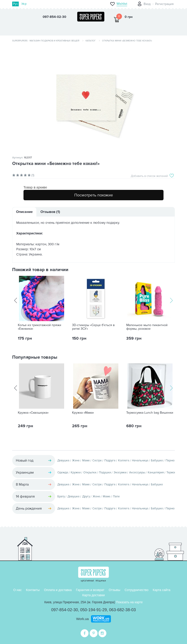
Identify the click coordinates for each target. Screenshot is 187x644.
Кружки (76, 472)
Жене (76, 460)
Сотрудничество (137, 590)
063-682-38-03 (122, 610)
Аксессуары (137, 472)
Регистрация (164, 4)
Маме (86, 460)
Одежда (63, 472)
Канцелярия (156, 472)
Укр (24, 4)
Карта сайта (161, 590)
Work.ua (82, 619)
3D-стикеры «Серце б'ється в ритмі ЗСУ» (93, 327)
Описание (24, 212)
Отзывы (114, 590)
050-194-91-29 (93, 610)
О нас (18, 590)
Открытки (90, 472)
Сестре (97, 460)
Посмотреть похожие (94, 195)
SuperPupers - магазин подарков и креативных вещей (46, 41)
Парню (170, 460)
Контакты (33, 590)
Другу (86, 496)
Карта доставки (93, 595)
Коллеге (124, 460)
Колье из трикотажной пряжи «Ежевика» (40, 327)
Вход (147, 4)
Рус (15, 4)
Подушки (105, 472)
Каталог (91, 41)
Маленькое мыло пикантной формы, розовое (147, 327)
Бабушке (157, 460)
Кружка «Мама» (83, 413)
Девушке (63, 460)
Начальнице (140, 460)
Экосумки (120, 472)
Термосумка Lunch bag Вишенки (150, 413)
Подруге (110, 460)
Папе (116, 496)
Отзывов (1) (50, 212)
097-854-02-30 (65, 610)
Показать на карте (129, 602)
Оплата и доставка (58, 590)
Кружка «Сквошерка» (33, 413)
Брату (61, 496)
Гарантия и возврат (90, 590)
